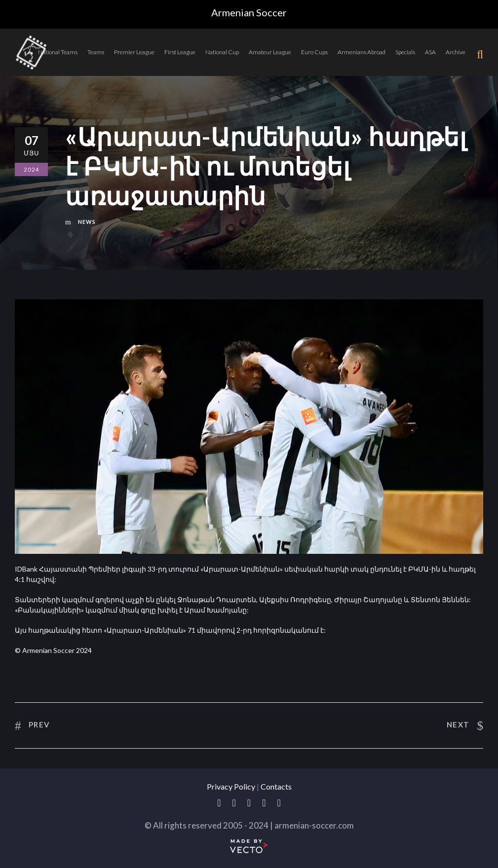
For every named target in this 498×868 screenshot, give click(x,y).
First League (180, 52)
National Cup (222, 52)
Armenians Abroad (362, 52)
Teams (96, 52)
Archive (456, 52)
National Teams (58, 52)
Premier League (134, 52)
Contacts (276, 786)
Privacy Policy (231, 786)
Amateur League (270, 52)
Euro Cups (314, 52)
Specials (405, 52)
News (87, 222)
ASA (430, 52)
